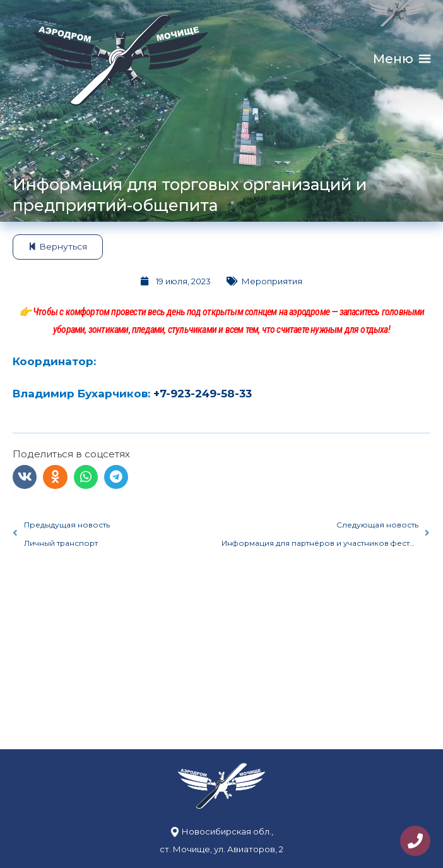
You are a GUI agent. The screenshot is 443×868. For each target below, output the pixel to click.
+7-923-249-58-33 (203, 394)
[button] (393, 59)
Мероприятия (272, 281)
